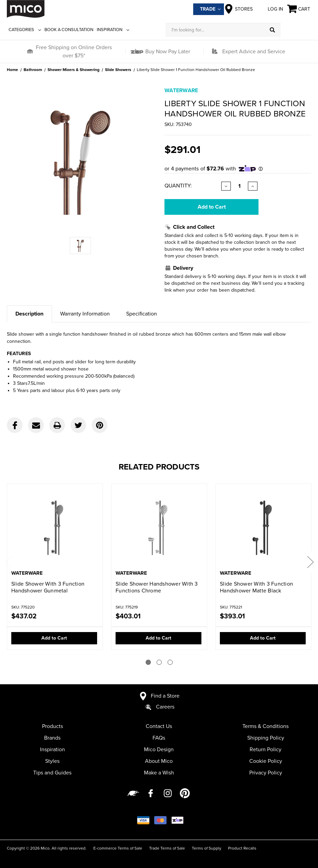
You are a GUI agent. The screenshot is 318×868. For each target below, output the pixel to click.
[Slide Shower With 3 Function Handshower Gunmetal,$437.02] (55, 527)
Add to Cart (54, 638)
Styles (52, 761)
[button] (30, 52)
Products (52, 726)
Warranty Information (85, 314)
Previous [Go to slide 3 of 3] (8, 562)
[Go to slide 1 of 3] (148, 662)
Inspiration (113, 30)
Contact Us (159, 726)
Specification (142, 314)
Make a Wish (159, 773)
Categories (25, 30)
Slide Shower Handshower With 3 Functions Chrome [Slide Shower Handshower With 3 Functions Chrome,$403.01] (157, 587)
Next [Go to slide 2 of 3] (310, 562)
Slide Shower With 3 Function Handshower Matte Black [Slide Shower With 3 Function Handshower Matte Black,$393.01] (256, 587)
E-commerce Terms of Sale (118, 848)
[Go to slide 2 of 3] (159, 662)
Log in (270, 9)
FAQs (159, 738)
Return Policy (266, 750)
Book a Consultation (69, 30)
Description (29, 314)
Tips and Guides (52, 773)
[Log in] (296, 30)
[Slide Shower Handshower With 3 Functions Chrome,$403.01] (159, 527)
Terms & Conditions (266, 726)
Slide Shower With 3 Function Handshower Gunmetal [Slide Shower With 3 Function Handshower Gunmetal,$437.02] (48, 587)
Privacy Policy (266, 773)
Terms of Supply (207, 848)
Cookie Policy (266, 761)
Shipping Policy (266, 738)
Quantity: (178, 186)
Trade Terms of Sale (167, 848)
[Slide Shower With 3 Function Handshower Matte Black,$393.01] (263, 527)
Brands (52, 738)
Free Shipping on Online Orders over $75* (74, 52)
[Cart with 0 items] (299, 9)
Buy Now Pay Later (167, 52)
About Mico (159, 761)
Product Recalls (242, 848)
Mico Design (159, 750)
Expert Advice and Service (254, 52)
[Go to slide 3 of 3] (170, 662)
